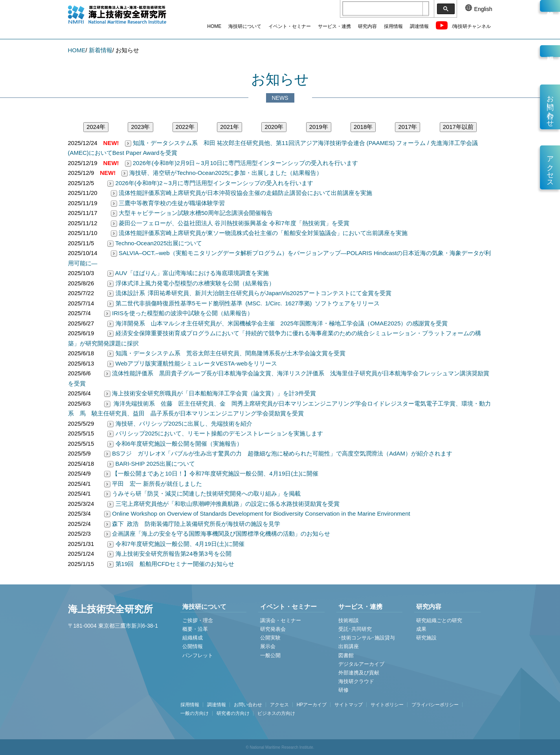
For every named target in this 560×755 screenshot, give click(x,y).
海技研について (245, 26)
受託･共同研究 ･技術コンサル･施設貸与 (367, 633)
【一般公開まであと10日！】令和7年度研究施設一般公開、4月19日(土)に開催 (211, 473)
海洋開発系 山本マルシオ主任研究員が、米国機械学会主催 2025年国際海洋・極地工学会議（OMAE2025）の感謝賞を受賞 (277, 323)
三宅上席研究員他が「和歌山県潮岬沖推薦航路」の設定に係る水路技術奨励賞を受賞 (223, 504)
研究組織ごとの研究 (439, 620)
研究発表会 (273, 629)
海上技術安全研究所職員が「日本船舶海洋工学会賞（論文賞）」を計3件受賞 (210, 393)
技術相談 (349, 620)
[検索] (383, 9)
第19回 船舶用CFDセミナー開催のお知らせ (171, 564)
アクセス (550, 167)
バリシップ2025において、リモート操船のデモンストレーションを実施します (215, 433)
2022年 (185, 127)
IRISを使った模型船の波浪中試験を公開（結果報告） (179, 313)
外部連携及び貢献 (359, 673)
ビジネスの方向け (276, 713)
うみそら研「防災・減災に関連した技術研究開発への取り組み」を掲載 (202, 493)
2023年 (140, 127)
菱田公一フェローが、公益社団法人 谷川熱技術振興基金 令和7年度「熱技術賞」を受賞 (230, 223)
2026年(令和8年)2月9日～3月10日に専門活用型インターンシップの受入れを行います (242, 163)
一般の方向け (195, 713)
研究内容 (367, 26)
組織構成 (193, 638)
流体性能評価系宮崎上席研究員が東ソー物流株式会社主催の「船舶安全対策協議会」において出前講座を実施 (259, 233)
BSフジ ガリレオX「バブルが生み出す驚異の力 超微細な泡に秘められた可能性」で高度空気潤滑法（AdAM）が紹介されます (278, 453)
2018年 (363, 127)
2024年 (96, 127)
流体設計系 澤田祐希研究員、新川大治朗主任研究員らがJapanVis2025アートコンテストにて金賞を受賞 (249, 293)
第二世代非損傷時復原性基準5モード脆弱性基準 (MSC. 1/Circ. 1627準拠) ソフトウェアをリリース (243, 303)
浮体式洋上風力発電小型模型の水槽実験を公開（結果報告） (191, 283)
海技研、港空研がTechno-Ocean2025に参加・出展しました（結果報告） (222, 173)
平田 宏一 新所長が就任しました (153, 484)
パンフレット (198, 655)
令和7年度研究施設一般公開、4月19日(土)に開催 (176, 544)
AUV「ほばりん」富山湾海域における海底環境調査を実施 (188, 273)
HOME (214, 26)
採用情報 (393, 26)
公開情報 (193, 646)
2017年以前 (458, 127)
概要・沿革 (195, 629)
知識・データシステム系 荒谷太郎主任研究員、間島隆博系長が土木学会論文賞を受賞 (226, 353)
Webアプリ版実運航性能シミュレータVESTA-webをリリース (192, 363)
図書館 (346, 655)
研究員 (550, 51)
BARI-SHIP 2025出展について (151, 464)
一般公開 (270, 655)
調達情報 (419, 26)
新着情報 (550, 6)
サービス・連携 (334, 26)
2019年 (319, 127)
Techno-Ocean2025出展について (155, 243)
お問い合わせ (550, 107)
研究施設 (426, 638)
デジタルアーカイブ (361, 664)
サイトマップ (349, 705)
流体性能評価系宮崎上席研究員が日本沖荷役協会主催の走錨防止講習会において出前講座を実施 (241, 193)
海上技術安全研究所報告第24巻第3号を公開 (169, 554)
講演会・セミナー (281, 620)
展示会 (268, 646)
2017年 (408, 127)
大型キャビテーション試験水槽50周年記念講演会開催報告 (192, 213)
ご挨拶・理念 (198, 620)
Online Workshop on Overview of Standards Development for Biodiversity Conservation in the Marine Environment (257, 513)
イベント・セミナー (290, 26)
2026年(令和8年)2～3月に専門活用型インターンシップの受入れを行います (210, 183)
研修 (343, 690)
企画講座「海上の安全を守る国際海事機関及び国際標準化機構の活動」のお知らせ (217, 534)
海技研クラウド (356, 681)
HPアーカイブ (312, 705)
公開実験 (270, 638)
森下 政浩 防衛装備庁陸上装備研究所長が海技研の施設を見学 (192, 524)
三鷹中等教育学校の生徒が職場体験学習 (168, 203)
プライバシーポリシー (435, 705)
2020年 (274, 127)
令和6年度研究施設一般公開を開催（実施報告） (175, 444)
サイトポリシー (387, 705)
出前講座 (349, 646)
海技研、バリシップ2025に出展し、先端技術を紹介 (180, 423)
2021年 (230, 127)
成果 (421, 629)
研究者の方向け (233, 713)
